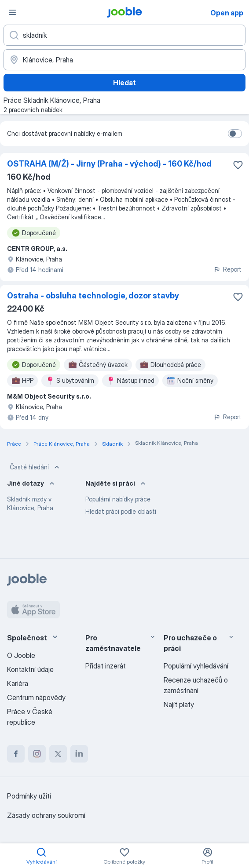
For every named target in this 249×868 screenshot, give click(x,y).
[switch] (235, 134)
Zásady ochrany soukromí (46, 815)
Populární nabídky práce (118, 499)
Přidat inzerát (106, 666)
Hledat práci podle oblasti (121, 511)
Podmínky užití (29, 796)
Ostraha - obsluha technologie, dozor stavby (93, 296)
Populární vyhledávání (196, 666)
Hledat (124, 83)
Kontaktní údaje (30, 669)
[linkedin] (79, 754)
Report (227, 269)
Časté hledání (35, 467)
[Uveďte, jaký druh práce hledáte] (124, 35)
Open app (227, 13)
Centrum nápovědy (36, 697)
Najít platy (179, 705)
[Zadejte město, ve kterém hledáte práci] (124, 60)
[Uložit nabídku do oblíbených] (238, 165)
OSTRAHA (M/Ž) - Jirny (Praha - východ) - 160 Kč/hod (109, 164)
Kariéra (18, 683)
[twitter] (58, 754)
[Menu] (12, 12)
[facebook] (16, 754)
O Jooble (21, 655)
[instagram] (37, 754)
